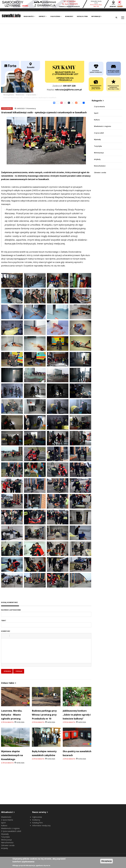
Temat (4, 621)
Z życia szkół (99, 133)
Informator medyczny (41, 825)
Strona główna (9, 95)
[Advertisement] (63, 42)
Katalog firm (82, 16)
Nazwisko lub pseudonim (11, 610)
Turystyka (98, 146)
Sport (96, 113)
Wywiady (97, 139)
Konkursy (69, 16)
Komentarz (6, 631)
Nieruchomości (100, 166)
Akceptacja (106, 861)
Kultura (97, 120)
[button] (4, 636)
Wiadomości (29, 16)
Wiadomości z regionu (102, 126)
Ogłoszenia (56, 16)
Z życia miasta (31, 95)
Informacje (97, 16)
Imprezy (43, 16)
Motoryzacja (99, 153)
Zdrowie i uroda (100, 173)
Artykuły (97, 159)
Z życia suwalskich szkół (11, 831)
